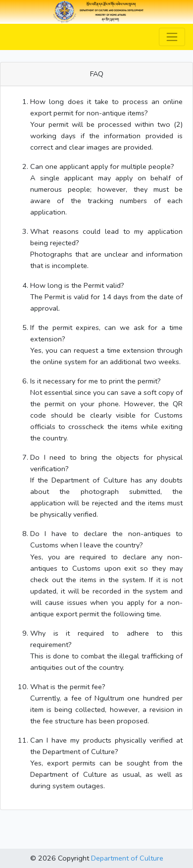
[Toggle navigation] (172, 37)
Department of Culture (127, 858)
